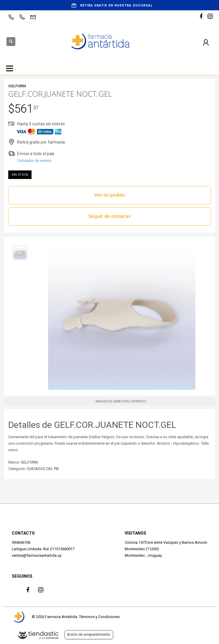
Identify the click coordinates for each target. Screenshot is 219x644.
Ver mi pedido (110, 195)
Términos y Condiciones (99, 617)
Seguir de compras (110, 216)
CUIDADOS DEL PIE (43, 469)
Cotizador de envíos (34, 161)
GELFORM (29, 462)
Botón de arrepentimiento (89, 634)
